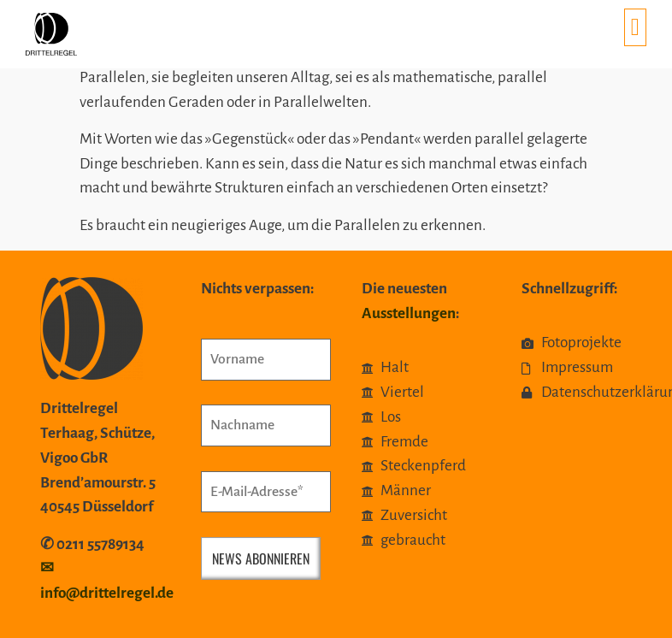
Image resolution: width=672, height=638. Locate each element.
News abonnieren (261, 558)
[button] (635, 27)
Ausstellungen (409, 313)
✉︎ (47, 568)
